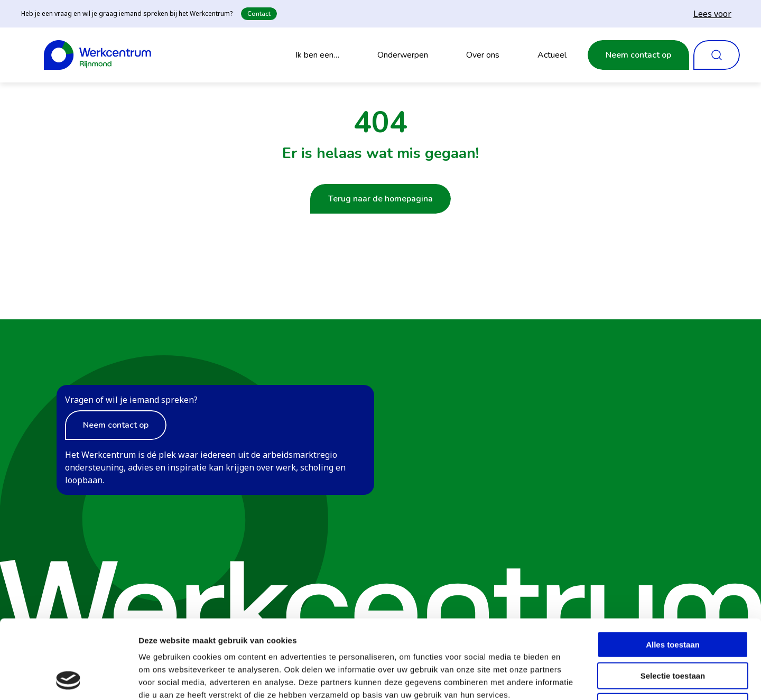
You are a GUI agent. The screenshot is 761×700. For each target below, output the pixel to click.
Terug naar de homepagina (380, 199)
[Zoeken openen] (717, 55)
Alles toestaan (673, 571)
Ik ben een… (317, 55)
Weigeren (672, 633)
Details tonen (571, 679)
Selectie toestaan (673, 602)
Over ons (483, 55)
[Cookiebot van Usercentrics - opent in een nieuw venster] (68, 679)
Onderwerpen (403, 55)
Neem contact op (638, 55)
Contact (259, 14)
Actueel (552, 55)
